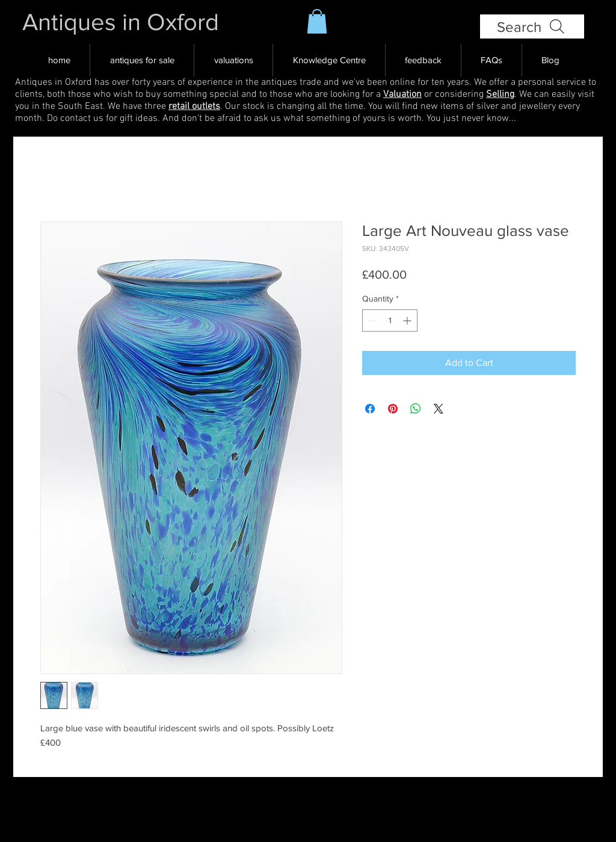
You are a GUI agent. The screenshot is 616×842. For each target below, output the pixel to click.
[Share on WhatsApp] (416, 409)
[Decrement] (371, 320)
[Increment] (408, 320)
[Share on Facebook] (370, 409)
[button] (317, 21)
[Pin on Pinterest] (393, 409)
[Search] (532, 26)
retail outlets (194, 107)
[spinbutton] (390, 320)
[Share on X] (439, 409)
